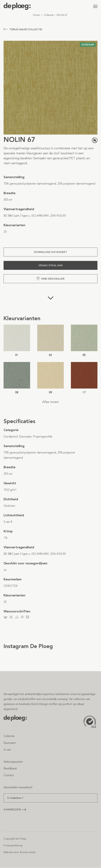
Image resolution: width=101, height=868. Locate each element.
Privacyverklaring (13, 845)
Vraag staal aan (50, 265)
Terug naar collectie (23, 29)
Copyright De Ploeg (15, 839)
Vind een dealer (51, 279)
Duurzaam (10, 743)
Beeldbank (10, 768)
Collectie (49, 15)
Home (36, 15)
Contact (9, 775)
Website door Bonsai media (20, 852)
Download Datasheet (50, 252)
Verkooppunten (13, 762)
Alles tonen (50, 402)
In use (7, 750)
